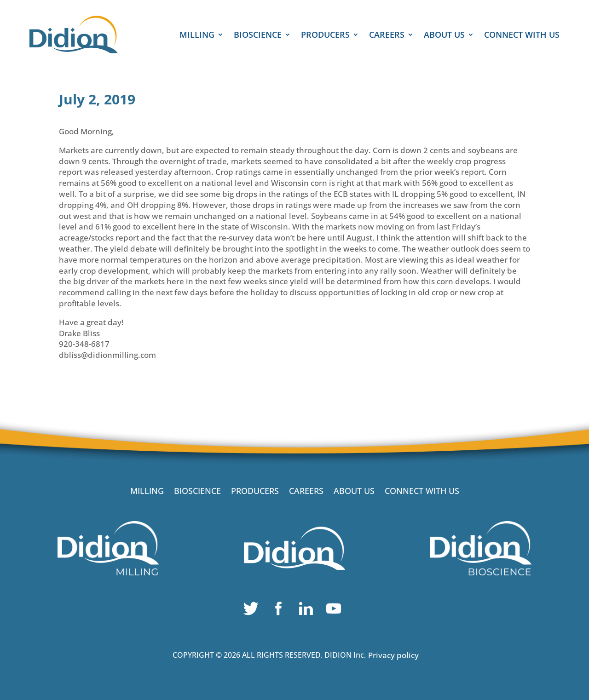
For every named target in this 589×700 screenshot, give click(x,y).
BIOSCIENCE (258, 36)
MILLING (197, 36)
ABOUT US (444, 36)
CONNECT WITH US (522, 36)
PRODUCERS (325, 36)
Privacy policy (393, 655)
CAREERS (387, 36)
